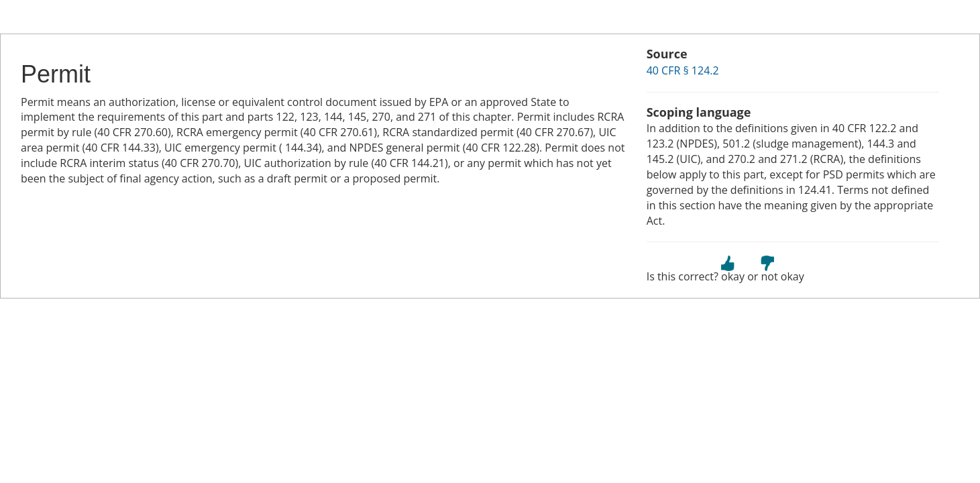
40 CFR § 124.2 (683, 70)
